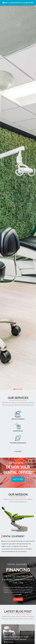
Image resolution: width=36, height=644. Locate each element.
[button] (3, 198)
